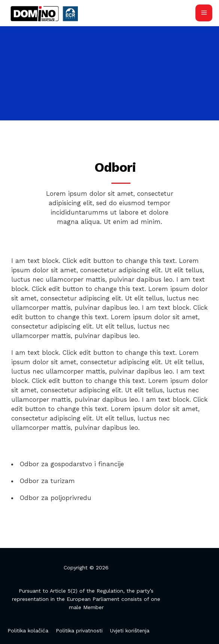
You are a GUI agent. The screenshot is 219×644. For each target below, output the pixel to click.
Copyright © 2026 (86, 567)
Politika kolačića (28, 630)
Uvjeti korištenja (130, 630)
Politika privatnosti (79, 630)
